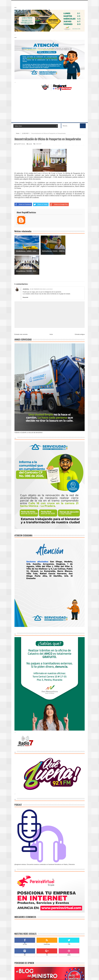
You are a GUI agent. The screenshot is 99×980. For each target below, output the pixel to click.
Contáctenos (80, 976)
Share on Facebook (23, 204)
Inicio (51, 314)
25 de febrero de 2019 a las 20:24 (41, 269)
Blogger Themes (61, 976)
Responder (26, 277)
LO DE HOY (38, 144)
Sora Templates (28, 976)
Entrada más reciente (21, 314)
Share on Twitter (40, 204)
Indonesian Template (39, 976)
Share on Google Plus (59, 204)
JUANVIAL (26, 269)
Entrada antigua (80, 314)
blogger (53, 976)
